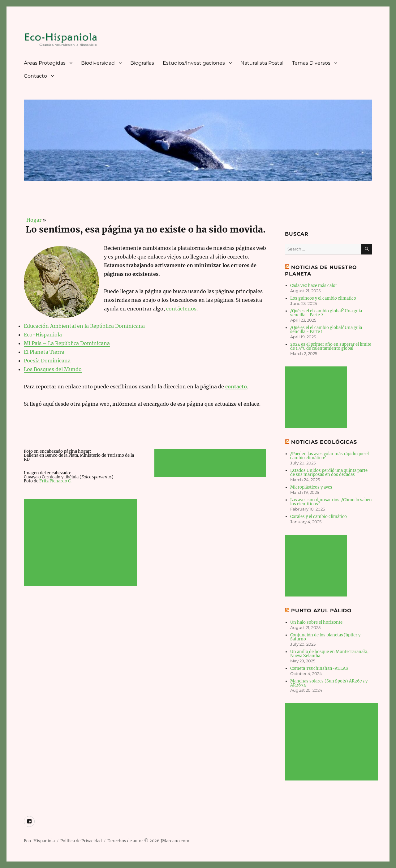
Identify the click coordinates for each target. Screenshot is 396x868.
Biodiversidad (98, 63)
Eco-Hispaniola (43, 335)
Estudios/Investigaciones (194, 63)
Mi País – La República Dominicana (67, 343)
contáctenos (181, 309)
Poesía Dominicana (47, 361)
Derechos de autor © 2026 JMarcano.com (148, 841)
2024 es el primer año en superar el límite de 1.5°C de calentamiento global (331, 346)
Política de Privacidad (81, 841)
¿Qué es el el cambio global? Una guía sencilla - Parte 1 (326, 330)
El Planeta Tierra (44, 352)
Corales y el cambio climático (319, 517)
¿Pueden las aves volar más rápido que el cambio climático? (329, 456)
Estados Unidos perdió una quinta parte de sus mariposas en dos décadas (329, 472)
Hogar (33, 220)
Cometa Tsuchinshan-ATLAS (319, 668)
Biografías (142, 63)
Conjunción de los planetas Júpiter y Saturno (325, 637)
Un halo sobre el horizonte (316, 622)
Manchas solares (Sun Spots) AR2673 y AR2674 (329, 683)
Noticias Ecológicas (324, 442)
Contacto (35, 76)
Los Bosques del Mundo (53, 369)
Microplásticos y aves (311, 487)
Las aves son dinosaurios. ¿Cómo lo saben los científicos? (331, 502)
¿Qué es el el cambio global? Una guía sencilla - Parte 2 (326, 313)
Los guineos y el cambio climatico (323, 298)
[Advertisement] (82, 543)
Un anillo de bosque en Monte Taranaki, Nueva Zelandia (329, 654)
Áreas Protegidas (45, 63)
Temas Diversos (311, 63)
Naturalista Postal (262, 63)
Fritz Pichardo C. (55, 481)
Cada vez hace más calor (314, 286)
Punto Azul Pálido (321, 611)
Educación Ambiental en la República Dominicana (84, 326)
